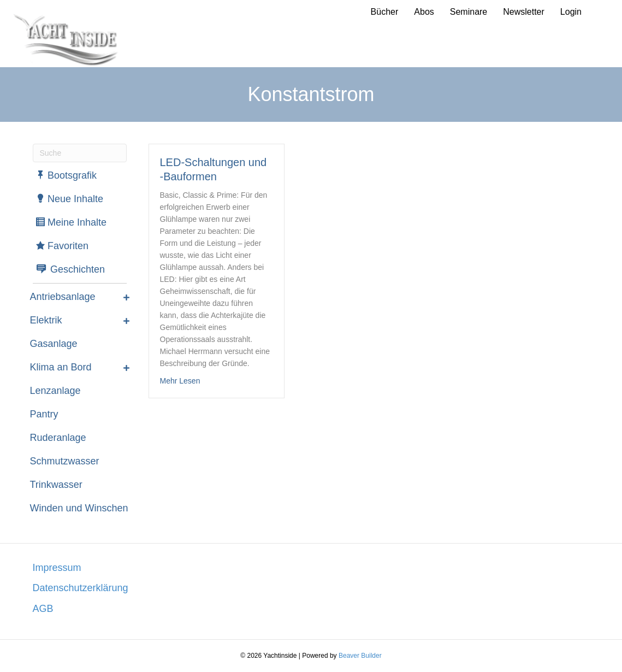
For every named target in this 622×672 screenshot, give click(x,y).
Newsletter (524, 12)
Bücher (385, 12)
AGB (43, 609)
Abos (424, 12)
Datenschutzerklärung (81, 588)
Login (571, 12)
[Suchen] (80, 153)
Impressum (57, 568)
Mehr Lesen (180, 380)
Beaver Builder (360, 656)
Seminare (469, 12)
